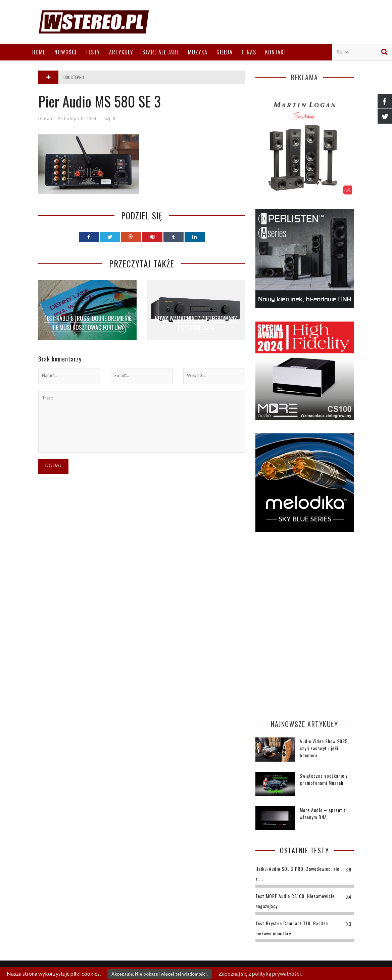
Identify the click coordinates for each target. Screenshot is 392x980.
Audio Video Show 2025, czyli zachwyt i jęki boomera (324, 748)
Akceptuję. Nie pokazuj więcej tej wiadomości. (160, 974)
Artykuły (121, 52)
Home (39, 52)
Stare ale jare (161, 52)
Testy (93, 52)
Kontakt (276, 52)
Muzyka (198, 52)
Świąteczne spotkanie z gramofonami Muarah (324, 779)
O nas (249, 52)
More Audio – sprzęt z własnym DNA (323, 813)
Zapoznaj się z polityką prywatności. (260, 973)
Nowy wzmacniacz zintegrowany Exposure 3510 (196, 323)
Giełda (225, 52)
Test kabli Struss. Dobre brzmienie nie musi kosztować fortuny (87, 323)
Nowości (65, 52)
